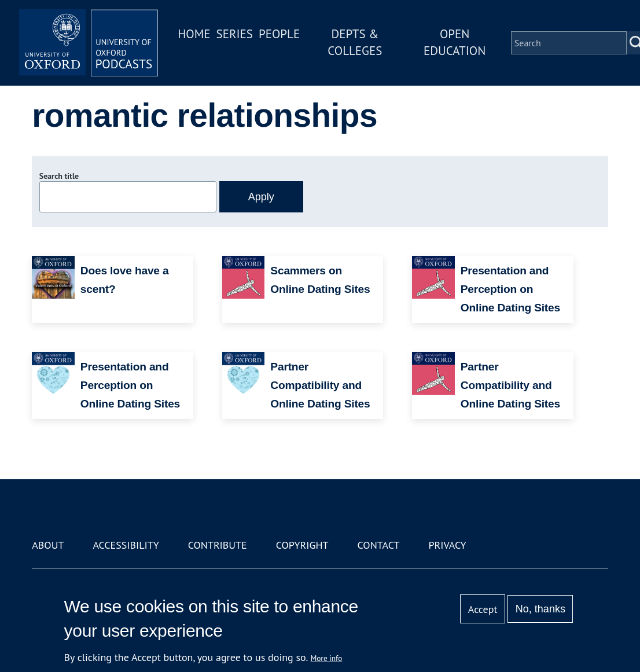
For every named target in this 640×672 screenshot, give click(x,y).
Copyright (302, 545)
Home (194, 34)
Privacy (447, 545)
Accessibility (126, 545)
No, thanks (540, 609)
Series (235, 34)
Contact (379, 545)
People (279, 34)
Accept (483, 609)
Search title (59, 176)
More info (327, 658)
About (48, 545)
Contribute (218, 545)
